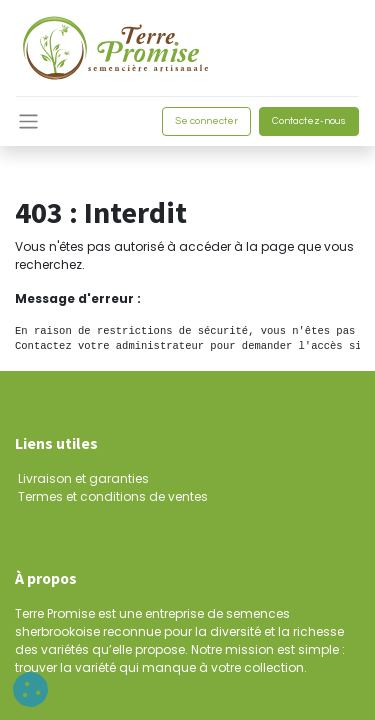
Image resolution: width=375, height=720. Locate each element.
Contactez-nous (309, 121)
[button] (30, 689)
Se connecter (206, 121)
